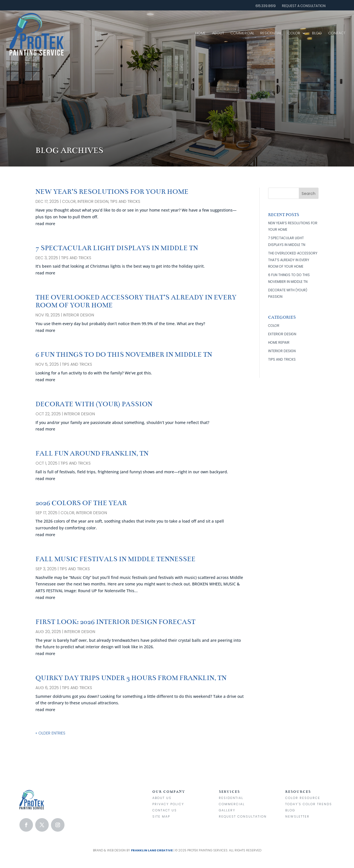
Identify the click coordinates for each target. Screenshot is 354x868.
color (69, 201)
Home (201, 33)
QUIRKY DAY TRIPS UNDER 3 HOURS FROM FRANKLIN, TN (131, 678)
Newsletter (297, 816)
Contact (337, 33)
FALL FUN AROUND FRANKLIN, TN (92, 453)
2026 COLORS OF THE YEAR (81, 503)
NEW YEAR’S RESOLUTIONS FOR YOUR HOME (112, 192)
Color (294, 33)
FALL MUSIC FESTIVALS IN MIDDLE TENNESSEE (115, 559)
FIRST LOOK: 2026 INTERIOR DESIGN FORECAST (115, 622)
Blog (317, 33)
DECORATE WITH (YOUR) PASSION (94, 404)
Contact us (165, 810)
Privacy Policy (168, 804)
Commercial (242, 33)
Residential (271, 33)
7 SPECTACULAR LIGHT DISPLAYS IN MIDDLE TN (117, 248)
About (218, 33)
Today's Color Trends (309, 804)
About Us (162, 798)
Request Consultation (243, 816)
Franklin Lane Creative (152, 850)
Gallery (227, 810)
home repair (279, 342)
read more (45, 224)
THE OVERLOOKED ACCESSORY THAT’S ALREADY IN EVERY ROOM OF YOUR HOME (136, 301)
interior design (93, 201)
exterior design (282, 334)
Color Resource (303, 798)
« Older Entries (50, 733)
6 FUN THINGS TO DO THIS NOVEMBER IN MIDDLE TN (124, 355)
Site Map (161, 816)
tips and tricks (125, 201)
